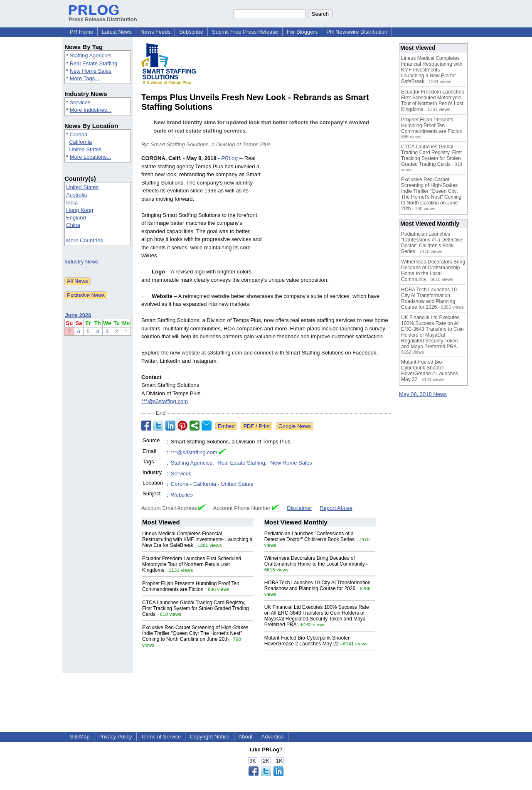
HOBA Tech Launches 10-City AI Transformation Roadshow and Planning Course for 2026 (318, 586)
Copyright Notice (209, 737)
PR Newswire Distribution (357, 32)
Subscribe (191, 32)
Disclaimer (299, 508)
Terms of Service (161, 737)
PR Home (81, 32)
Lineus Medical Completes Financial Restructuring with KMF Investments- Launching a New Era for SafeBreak (197, 539)
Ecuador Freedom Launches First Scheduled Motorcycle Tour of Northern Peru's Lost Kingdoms (192, 564)
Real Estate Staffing (94, 63)
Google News (295, 426)
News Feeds (155, 32)
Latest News (117, 32)
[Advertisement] (328, 215)
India (72, 203)
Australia (77, 195)
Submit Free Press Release (245, 32)
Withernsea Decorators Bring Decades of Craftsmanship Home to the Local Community (315, 561)
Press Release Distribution (103, 16)
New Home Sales (91, 71)
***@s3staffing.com (165, 401)
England (76, 218)
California (80, 142)
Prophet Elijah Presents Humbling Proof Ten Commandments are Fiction (191, 586)
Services (80, 102)
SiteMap (80, 737)
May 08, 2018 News (423, 394)
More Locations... (91, 157)
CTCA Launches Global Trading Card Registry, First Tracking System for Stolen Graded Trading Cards (196, 608)
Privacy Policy (115, 737)
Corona (79, 134)
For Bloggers (302, 32)
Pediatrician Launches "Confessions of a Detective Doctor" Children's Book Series (309, 537)
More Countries (85, 240)
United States (85, 149)
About (246, 737)
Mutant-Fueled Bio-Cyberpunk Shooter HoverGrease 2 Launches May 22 (307, 641)
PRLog (229, 158)
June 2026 (78, 315)
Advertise (273, 737)
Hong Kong (80, 210)
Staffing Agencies (91, 55)
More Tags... (85, 78)
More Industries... (91, 110)
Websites (182, 495)
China (73, 225)
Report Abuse (336, 508)
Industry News (81, 262)
